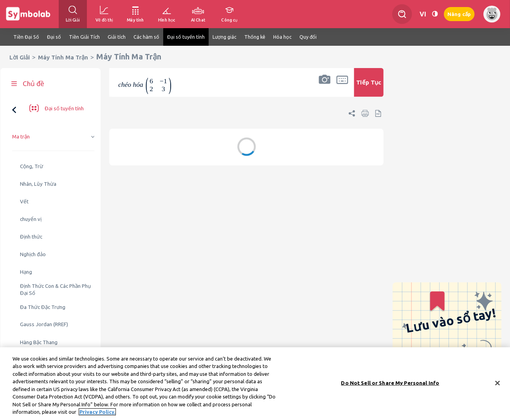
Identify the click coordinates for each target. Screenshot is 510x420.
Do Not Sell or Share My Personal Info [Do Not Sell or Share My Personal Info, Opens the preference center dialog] (390, 384)
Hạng (26, 244)
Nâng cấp (459, 14)
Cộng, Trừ (32, 138)
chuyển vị (31, 191)
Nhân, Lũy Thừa (38, 156)
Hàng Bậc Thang (39, 314)
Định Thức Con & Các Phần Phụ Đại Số (55, 261)
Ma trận (21, 109)
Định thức (31, 209)
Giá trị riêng (33, 332)
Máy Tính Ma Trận (63, 57)
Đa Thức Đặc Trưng (43, 279)
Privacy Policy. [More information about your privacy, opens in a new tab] (97, 413)
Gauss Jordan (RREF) (44, 296)
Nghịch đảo (33, 226)
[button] (324, 87)
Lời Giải (20, 57)
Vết (24, 173)
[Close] (497, 384)
